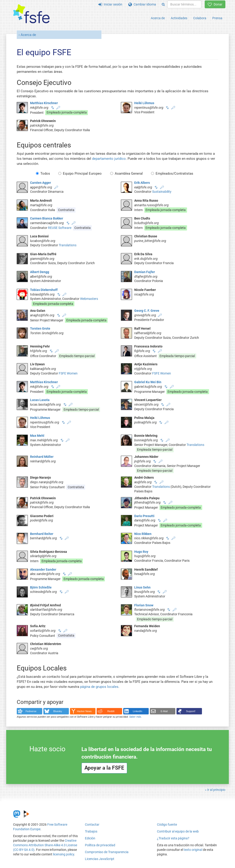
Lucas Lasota (40, 400)
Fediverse (31, 711)
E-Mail (164, 711)
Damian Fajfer (145, 272)
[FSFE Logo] (31, 14)
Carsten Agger (41, 183)
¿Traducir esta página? (173, 838)
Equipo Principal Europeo (80, 174)
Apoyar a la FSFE (104, 768)
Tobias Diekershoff (44, 290)
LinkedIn (138, 711)
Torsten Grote (40, 328)
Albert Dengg (40, 272)
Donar (215, 4)
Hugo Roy (141, 552)
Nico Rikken (143, 534)
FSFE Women (68, 373)
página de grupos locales (99, 687)
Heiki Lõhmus (144, 103)
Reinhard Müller (42, 457)
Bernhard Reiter (42, 534)
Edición (90, 838)
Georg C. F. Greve (147, 311)
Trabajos (91, 831)
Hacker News (84, 711)
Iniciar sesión (110, 4)
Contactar (92, 825)
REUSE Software (60, 228)
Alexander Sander (43, 570)
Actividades (179, 18)
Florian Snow (144, 605)
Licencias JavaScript (100, 859)
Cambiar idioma (142, 4)
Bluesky (58, 711)
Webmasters (89, 299)
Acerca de (158, 18)
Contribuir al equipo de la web (178, 831)
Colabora (200, 18)
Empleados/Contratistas (172, 174)
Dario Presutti (144, 516)
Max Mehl (37, 436)
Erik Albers (142, 183)
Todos (43, 174)
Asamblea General (126, 174)
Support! (191, 711)
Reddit (111, 711)
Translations (68, 245)
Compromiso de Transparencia (107, 852)
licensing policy (64, 854)
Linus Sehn (142, 587)
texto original (193, 850)
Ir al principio (216, 790)
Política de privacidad (100, 845)
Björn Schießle (41, 587)
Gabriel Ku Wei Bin (148, 382)
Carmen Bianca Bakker (47, 218)
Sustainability (162, 192)
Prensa (217, 18)
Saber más (135, 717)
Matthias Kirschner (44, 103)
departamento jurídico (109, 159)
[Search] (163, 4)
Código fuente (167, 825)
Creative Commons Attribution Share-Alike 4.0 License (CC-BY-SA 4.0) (45, 845)
